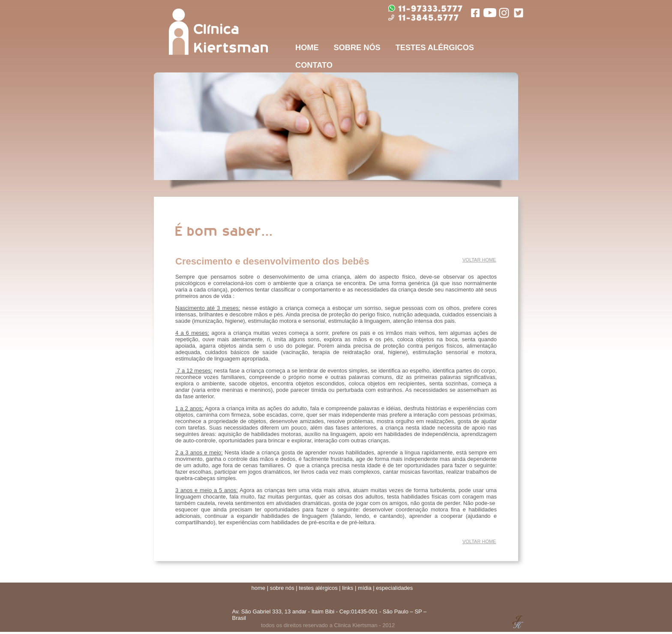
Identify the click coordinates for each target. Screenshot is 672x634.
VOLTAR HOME (479, 260)
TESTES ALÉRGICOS (435, 48)
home (259, 588)
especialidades (394, 588)
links (348, 588)
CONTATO (314, 65)
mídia (365, 588)
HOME (307, 48)
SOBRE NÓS (357, 48)
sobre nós (282, 588)
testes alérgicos (318, 588)
